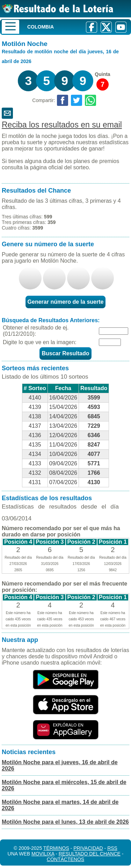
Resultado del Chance (90, 854)
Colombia (41, 27)
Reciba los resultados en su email (62, 125)
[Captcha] (110, 342)
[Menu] (10, 27)
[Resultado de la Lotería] (57, 9)
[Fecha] (114, 331)
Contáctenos (65, 859)
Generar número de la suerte (66, 302)
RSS (112, 848)
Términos (56, 848)
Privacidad (88, 848)
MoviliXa (43, 854)
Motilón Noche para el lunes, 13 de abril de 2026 (65, 822)
